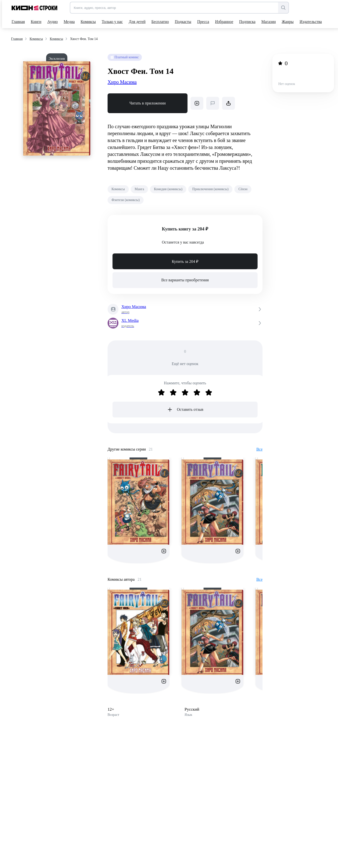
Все (259, 449)
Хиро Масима (122, 82)
